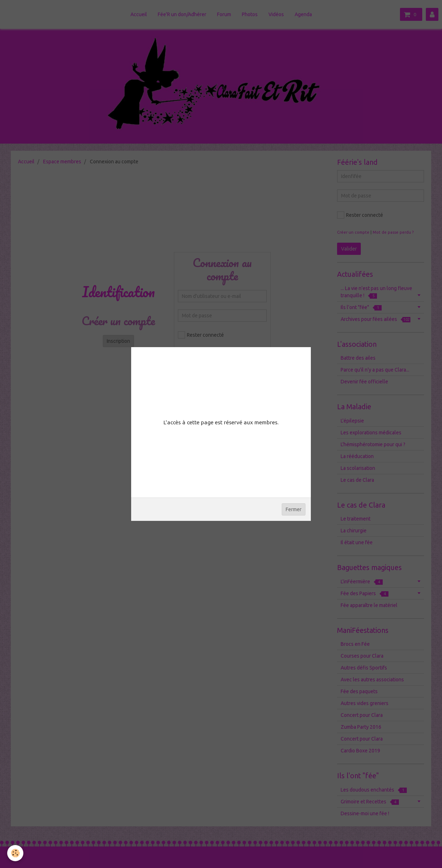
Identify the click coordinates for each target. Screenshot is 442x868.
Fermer (294, 509)
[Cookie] (15, 853)
